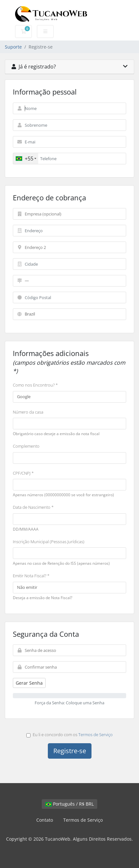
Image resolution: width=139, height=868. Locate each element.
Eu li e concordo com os (69, 735)
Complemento (26, 446)
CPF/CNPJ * (23, 473)
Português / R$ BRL (69, 804)
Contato (45, 820)
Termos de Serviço (96, 735)
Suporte (13, 47)
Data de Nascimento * (33, 507)
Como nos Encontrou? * (35, 385)
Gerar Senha (29, 683)
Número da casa (28, 412)
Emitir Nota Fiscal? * (31, 576)
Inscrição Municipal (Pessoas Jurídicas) (49, 542)
